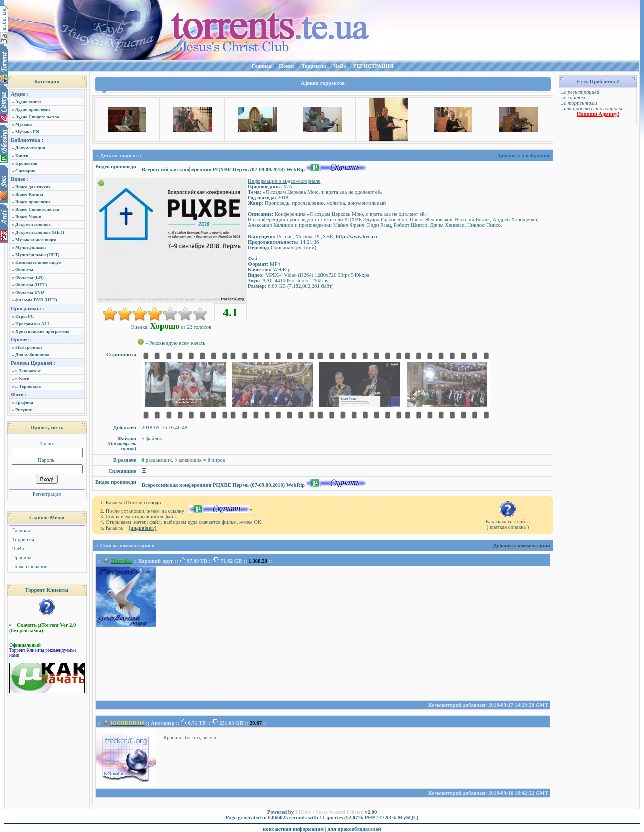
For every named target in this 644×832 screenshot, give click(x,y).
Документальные (33, 224)
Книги (22, 156)
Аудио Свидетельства (37, 117)
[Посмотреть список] (122, 446)
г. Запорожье (28, 371)
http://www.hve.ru (356, 236)
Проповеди (26, 163)
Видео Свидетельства (37, 209)
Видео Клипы (29, 194)
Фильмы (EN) (29, 277)
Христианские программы (42, 331)
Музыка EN (27, 132)
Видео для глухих (33, 187)
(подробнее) (143, 528)
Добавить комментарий (522, 545)
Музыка (23, 124)
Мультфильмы (30, 247)
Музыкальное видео (36, 240)
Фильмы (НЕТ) (31, 285)
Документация (30, 148)
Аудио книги (28, 102)
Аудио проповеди (32, 109)
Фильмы (24, 270)
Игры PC (24, 316)
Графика (24, 402)
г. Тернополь (28, 386)
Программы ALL (33, 324)
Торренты (22, 539)
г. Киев (22, 379)
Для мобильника (32, 355)
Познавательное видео (38, 262)
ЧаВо (17, 548)
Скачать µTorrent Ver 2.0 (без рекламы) (43, 628)
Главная (20, 530)
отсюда (153, 503)
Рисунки (24, 410)
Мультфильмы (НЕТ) (37, 255)
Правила (21, 557)
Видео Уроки (28, 217)
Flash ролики (28, 347)
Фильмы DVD (30, 292)
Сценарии (25, 171)
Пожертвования (29, 566)
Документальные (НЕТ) (40, 232)
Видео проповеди (32, 202)
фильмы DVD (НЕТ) (36, 300)
